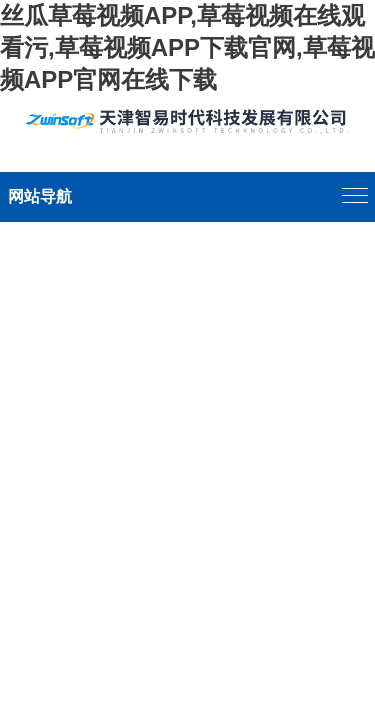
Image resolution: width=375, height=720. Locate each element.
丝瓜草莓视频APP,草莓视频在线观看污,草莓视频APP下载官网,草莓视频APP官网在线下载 (187, 47)
